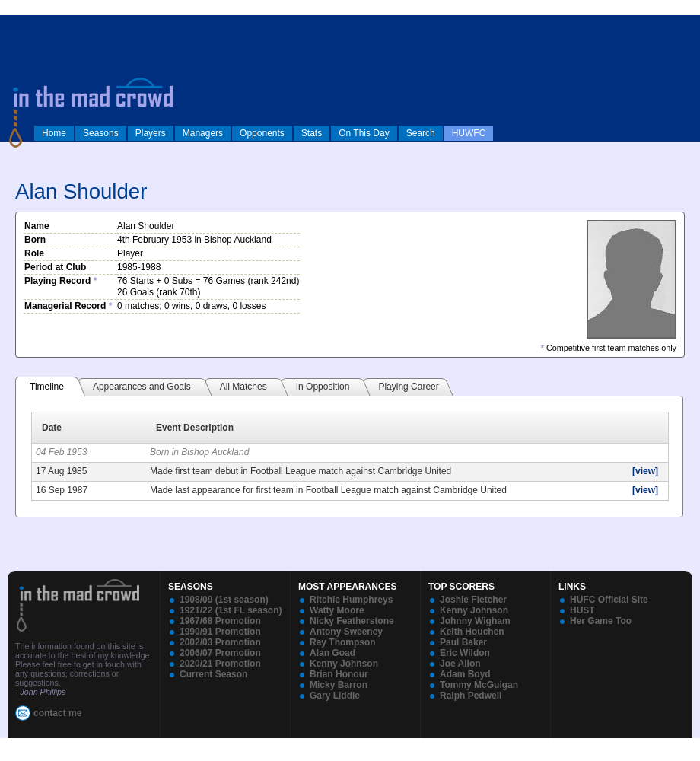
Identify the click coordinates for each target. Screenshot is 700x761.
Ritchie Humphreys (351, 600)
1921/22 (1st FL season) (231, 610)
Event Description (195, 428)
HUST (582, 610)
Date (52, 428)
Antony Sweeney (346, 632)
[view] (645, 471)
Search (421, 133)
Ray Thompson (343, 642)
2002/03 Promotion (220, 642)
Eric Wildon (465, 653)
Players (151, 133)
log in (16, 24)
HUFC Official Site (609, 600)
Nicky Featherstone (352, 621)
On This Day (364, 133)
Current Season (213, 674)
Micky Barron (339, 685)
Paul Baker (463, 642)
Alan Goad (332, 653)
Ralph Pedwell (471, 696)
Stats (312, 133)
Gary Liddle (335, 696)
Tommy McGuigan (479, 685)
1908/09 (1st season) (224, 600)
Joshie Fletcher (473, 600)
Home (54, 133)
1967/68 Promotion (220, 621)
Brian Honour (339, 674)
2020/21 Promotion (220, 664)
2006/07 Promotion (220, 653)
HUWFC (469, 133)
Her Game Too (601, 621)
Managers (203, 133)
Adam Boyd (465, 674)
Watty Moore (337, 610)
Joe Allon (460, 664)
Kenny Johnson (344, 664)
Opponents (262, 133)
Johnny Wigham (475, 621)
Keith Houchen (472, 632)
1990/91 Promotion (220, 632)
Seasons (101, 133)
